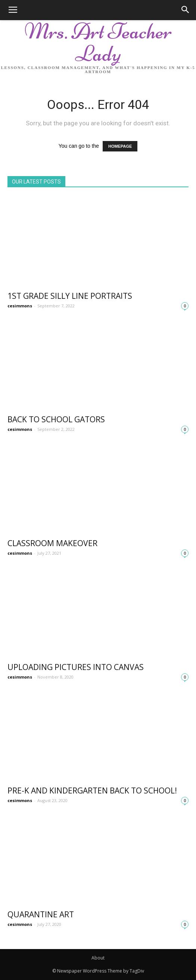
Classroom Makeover (52, 543)
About (98, 958)
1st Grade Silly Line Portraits (70, 296)
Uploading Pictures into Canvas (76, 667)
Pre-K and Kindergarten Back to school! (92, 790)
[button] (186, 10)
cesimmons (20, 306)
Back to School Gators (56, 419)
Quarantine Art (41, 914)
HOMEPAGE (120, 146)
